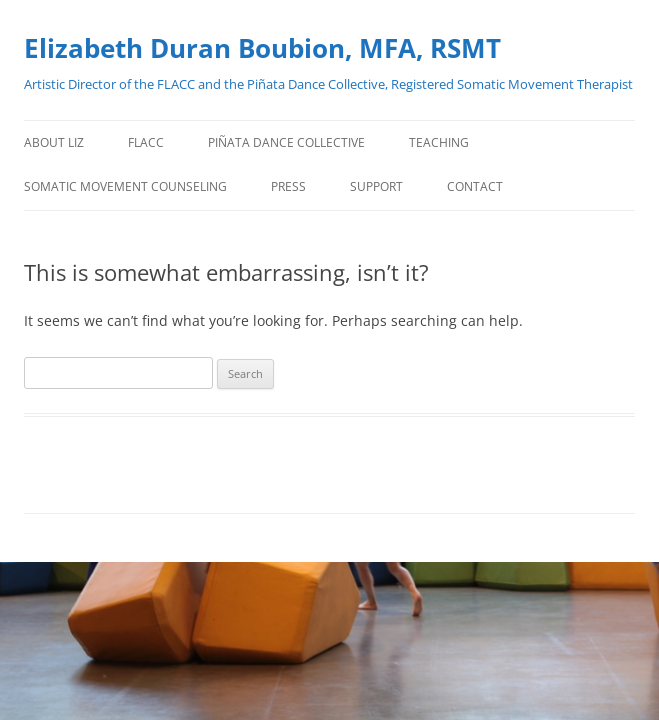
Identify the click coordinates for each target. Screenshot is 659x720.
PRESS (288, 186)
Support (376, 186)
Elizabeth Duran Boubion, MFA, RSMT (262, 48)
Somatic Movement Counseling (125, 186)
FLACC (146, 142)
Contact (475, 186)
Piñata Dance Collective (286, 142)
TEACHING (439, 142)
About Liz (54, 142)
